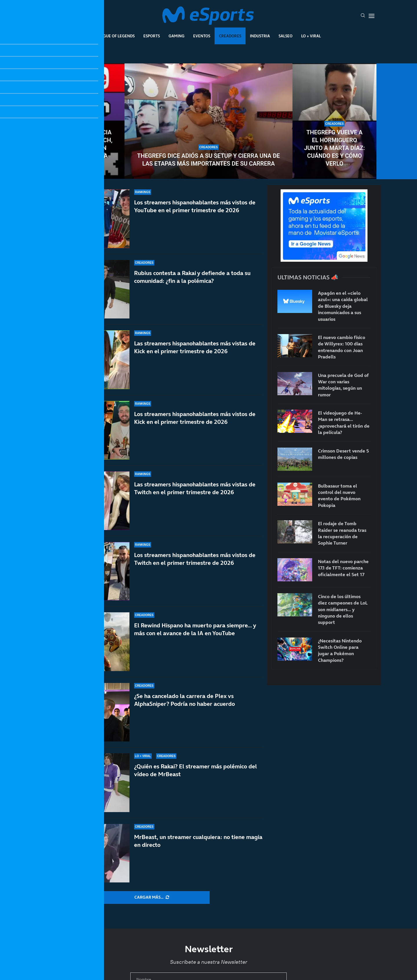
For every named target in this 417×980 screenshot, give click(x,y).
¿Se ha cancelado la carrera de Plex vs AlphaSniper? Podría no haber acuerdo (184, 703)
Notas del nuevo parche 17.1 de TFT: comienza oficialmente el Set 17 (343, 568)
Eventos (202, 36)
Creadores (230, 36)
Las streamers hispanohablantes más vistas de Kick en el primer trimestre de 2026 (195, 347)
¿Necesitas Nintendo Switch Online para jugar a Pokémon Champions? (340, 650)
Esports (152, 36)
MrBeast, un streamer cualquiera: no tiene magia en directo (198, 841)
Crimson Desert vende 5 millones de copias (343, 454)
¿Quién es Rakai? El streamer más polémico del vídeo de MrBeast (195, 770)
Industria (260, 36)
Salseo (286, 36)
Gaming (177, 36)
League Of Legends (115, 36)
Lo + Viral (311, 36)
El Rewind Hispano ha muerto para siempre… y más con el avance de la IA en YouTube (195, 634)
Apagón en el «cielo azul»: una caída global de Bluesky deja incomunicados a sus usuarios (343, 306)
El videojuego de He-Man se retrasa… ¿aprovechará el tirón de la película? (344, 423)
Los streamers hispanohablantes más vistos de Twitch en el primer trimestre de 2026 (195, 568)
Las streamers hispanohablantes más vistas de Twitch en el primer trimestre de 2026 (195, 490)
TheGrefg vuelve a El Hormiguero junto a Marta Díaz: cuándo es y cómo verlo (334, 148)
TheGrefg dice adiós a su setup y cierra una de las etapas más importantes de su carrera (209, 160)
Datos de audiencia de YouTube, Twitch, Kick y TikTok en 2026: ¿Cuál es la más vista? (83, 148)
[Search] (363, 16)
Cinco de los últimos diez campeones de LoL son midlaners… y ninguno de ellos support (343, 609)
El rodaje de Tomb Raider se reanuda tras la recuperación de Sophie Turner (342, 533)
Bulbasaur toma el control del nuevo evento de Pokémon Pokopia (339, 496)
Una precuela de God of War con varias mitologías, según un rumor (343, 385)
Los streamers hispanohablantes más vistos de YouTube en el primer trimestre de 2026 (195, 206)
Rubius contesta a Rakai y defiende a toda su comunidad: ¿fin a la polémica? (192, 277)
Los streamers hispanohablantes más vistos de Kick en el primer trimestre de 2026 (195, 418)
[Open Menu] (372, 16)
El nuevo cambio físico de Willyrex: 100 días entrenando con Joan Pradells (342, 347)
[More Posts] (152, 897)
